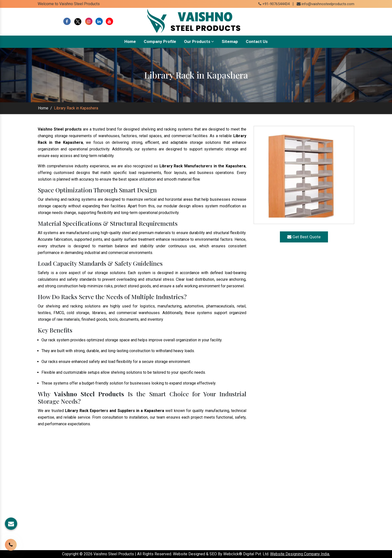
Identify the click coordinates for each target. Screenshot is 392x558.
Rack (205, 493)
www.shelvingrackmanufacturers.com (320, 493)
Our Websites (159, 515)
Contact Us (257, 41)
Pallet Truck (212, 522)
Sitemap (230, 41)
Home (130, 41)
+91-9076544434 (279, 4)
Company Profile (160, 41)
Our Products (199, 41)
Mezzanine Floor (216, 515)
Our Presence (159, 507)
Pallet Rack (211, 507)
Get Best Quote (304, 237)
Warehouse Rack (216, 500)
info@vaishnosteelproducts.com (333, 4)
